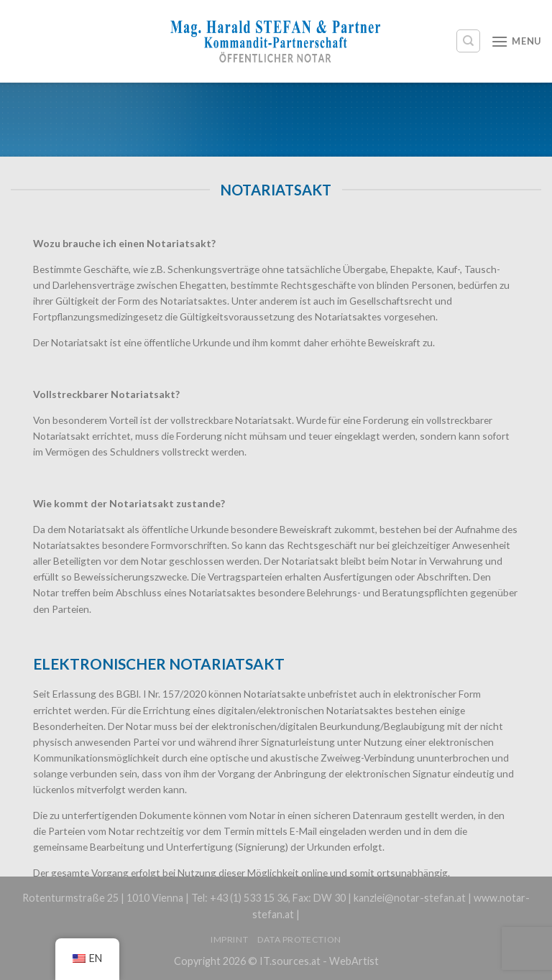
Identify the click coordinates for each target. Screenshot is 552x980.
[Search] (468, 41)
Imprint (229, 939)
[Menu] (516, 41)
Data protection (299, 939)
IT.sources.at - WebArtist (319, 961)
